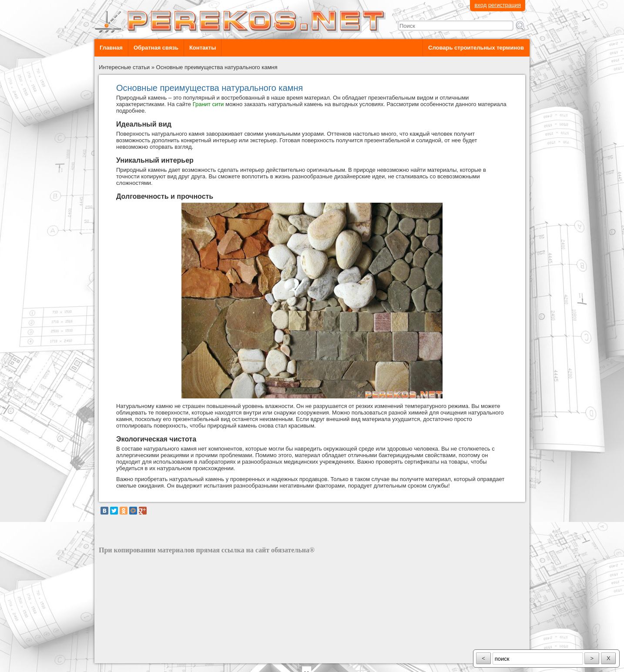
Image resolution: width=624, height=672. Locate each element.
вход (480, 5)
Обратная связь (156, 48)
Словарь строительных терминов (476, 48)
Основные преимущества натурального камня (217, 67)
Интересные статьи (124, 67)
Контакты (203, 48)
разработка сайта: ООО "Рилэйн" (143, 656)
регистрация (505, 5)
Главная (111, 48)
